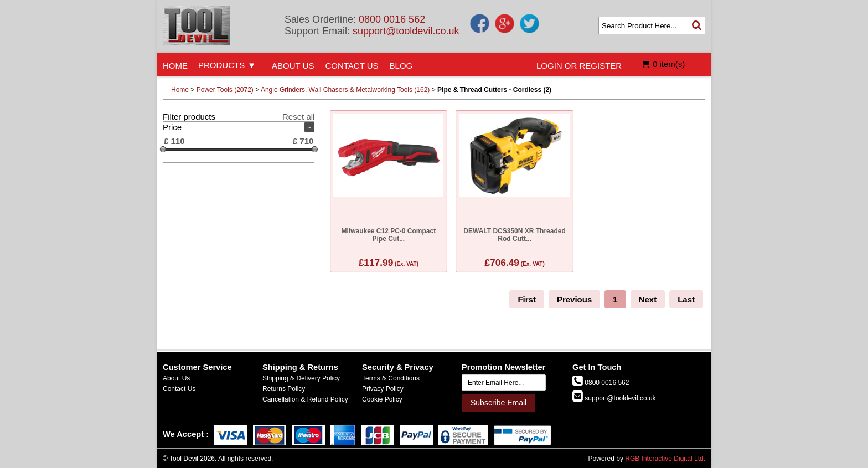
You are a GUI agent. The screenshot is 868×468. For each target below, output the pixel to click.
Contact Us (179, 389)
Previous (574, 299)
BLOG (401, 66)
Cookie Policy (382, 399)
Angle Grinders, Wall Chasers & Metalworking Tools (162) (345, 90)
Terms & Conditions (391, 378)
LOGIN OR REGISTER (579, 66)
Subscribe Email (498, 403)
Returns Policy (284, 389)
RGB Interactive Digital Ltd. (665, 459)
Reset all (298, 117)
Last (686, 299)
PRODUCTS (221, 65)
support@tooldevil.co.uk (406, 31)
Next (648, 299)
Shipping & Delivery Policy (301, 378)
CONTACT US (352, 66)
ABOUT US (293, 66)
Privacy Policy (383, 389)
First (527, 299)
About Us (176, 378)
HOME (175, 66)
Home (180, 90)
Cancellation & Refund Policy (305, 399)
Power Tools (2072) (225, 90)
